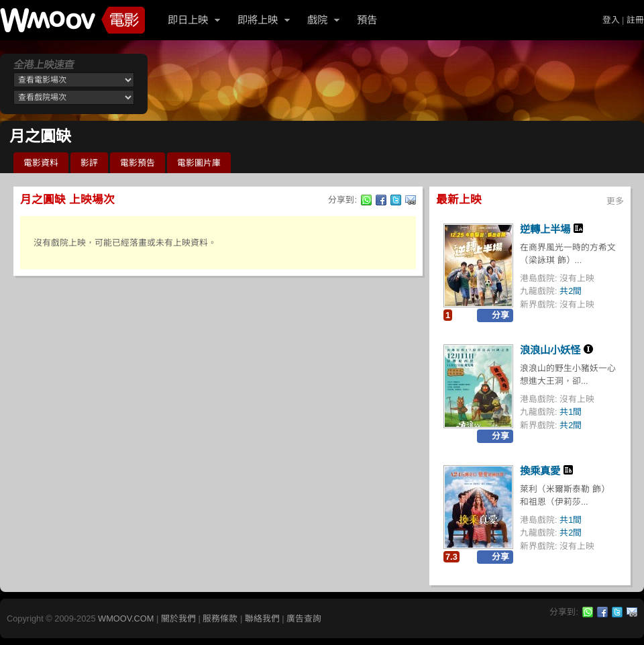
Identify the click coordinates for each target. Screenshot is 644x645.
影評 (89, 163)
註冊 (635, 20)
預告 (367, 20)
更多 (615, 201)
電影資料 (41, 163)
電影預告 (138, 163)
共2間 (571, 291)
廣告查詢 (304, 618)
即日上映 (188, 20)
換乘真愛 (540, 471)
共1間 (571, 412)
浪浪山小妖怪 (550, 350)
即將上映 (258, 20)
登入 (611, 20)
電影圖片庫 (199, 163)
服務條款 (220, 618)
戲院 (317, 20)
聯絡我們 (262, 618)
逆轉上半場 (545, 229)
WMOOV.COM (126, 618)
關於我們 (178, 618)
